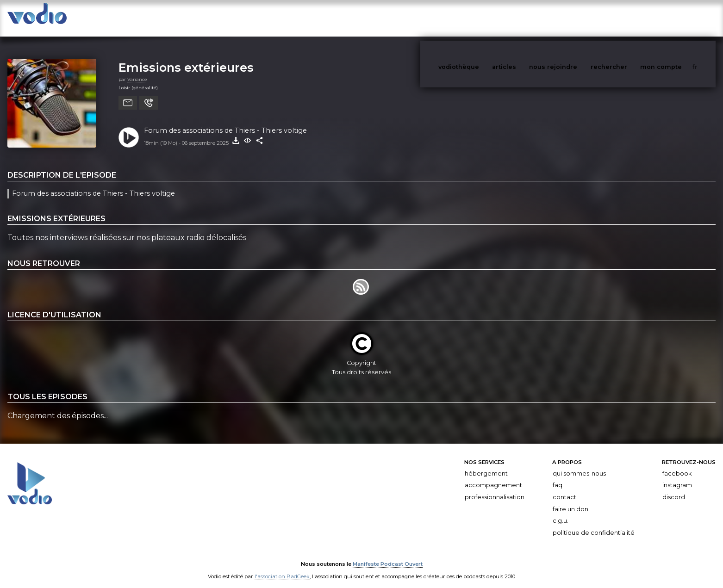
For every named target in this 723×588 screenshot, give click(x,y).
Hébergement (486, 464)
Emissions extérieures (186, 58)
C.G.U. (561, 511)
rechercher (626, 18)
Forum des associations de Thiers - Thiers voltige (225, 121)
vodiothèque (481, 18)
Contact (564, 488)
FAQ (558, 476)
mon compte (676, 18)
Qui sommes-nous (579, 464)
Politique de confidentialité (594, 523)
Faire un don (570, 500)
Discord (674, 488)
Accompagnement (493, 476)
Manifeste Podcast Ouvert (388, 555)
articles (525, 18)
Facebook (677, 464)
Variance (137, 70)
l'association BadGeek (282, 568)
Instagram (677, 476)
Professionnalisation (495, 488)
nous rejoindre (572, 18)
